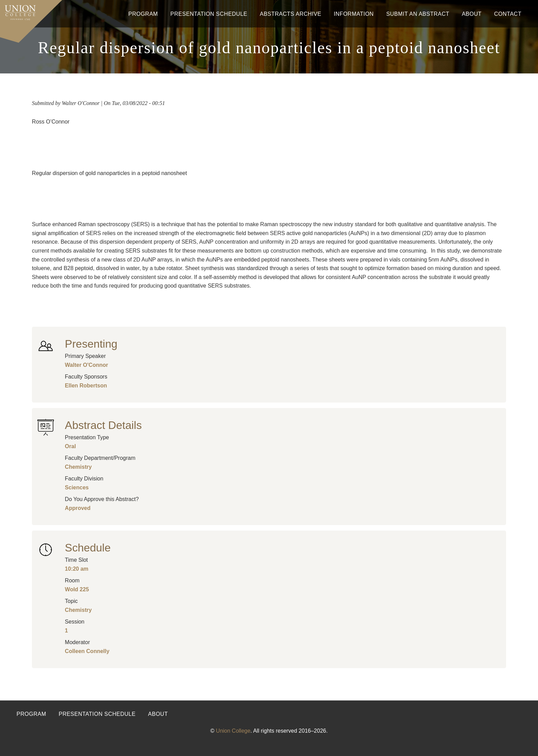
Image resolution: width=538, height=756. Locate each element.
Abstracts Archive (290, 14)
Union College (233, 731)
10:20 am (77, 569)
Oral (70, 446)
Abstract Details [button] (103, 425)
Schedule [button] (88, 548)
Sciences (77, 487)
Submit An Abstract (418, 14)
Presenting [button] (91, 344)
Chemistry (78, 467)
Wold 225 (77, 589)
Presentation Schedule (209, 14)
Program (143, 14)
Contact (508, 14)
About (472, 14)
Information (354, 14)
